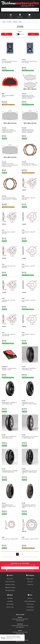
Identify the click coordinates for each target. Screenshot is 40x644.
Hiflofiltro (5, 367)
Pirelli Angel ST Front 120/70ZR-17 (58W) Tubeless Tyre (30, 437)
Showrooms (20, 16)
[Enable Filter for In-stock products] (20, 34)
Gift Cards (30, 582)
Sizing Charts (30, 579)
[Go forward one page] (23, 554)
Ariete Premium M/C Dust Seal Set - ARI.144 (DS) (10, 62)
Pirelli (24, 367)
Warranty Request (10, 590)
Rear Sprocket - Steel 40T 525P (10, 539)
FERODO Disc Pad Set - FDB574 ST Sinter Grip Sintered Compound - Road (10, 165)
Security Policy (30, 610)
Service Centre (10, 607)
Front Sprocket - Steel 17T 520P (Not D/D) (9, 335)
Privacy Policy (30, 607)
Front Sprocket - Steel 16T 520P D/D (9, 301)
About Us (30, 598)
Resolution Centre (10, 585)
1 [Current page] (17, 554)
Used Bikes (10, 601)
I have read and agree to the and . (20, 570)
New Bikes (10, 598)
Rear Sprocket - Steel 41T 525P (30, 539)
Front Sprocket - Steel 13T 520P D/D (29, 198)
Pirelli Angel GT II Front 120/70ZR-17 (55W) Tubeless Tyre (29, 404)
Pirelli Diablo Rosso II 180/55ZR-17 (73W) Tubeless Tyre (10, 471)
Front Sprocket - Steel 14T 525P (29, 233)
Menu (11, 16)
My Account (10, 579)
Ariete (4, 60)
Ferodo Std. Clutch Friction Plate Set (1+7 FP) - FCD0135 (9, 198)
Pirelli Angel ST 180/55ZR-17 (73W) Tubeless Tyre (9, 437)
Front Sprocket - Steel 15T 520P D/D (9, 267)
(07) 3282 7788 (20, 634)
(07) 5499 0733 (20, 627)
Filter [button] (7, 34)
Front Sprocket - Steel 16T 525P (29, 301)
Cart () (29, 16)
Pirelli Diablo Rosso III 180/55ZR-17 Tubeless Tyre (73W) (9, 506)
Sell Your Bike (10, 604)
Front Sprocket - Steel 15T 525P (29, 267)
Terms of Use (30, 604)
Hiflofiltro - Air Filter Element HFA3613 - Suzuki (9, 369)
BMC (3, 94)
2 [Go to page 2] (20, 554)
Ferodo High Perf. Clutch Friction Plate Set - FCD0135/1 (30, 164)
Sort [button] (33, 34)
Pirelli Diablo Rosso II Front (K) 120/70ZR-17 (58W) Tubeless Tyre (29, 472)
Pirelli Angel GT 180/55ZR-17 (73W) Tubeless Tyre (29, 369)
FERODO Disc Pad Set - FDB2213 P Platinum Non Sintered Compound (28, 97)
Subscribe (35, 568)
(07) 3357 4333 (20, 621)
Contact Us (30, 585)
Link (23, 196)
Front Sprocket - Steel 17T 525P (29, 335)
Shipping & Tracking (10, 587)
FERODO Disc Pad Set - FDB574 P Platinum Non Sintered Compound (28, 131)
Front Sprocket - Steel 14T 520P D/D (9, 233)
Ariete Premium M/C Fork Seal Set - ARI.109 (29, 62)
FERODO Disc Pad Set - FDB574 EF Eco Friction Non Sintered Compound (9, 131)
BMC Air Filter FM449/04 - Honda (8, 96)
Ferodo (24, 94)
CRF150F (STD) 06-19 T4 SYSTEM (14, 638)
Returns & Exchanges (30, 601)
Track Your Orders (10, 582)
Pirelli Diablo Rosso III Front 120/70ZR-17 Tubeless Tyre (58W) (29, 506)
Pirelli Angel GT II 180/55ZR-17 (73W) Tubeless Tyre (10, 403)
